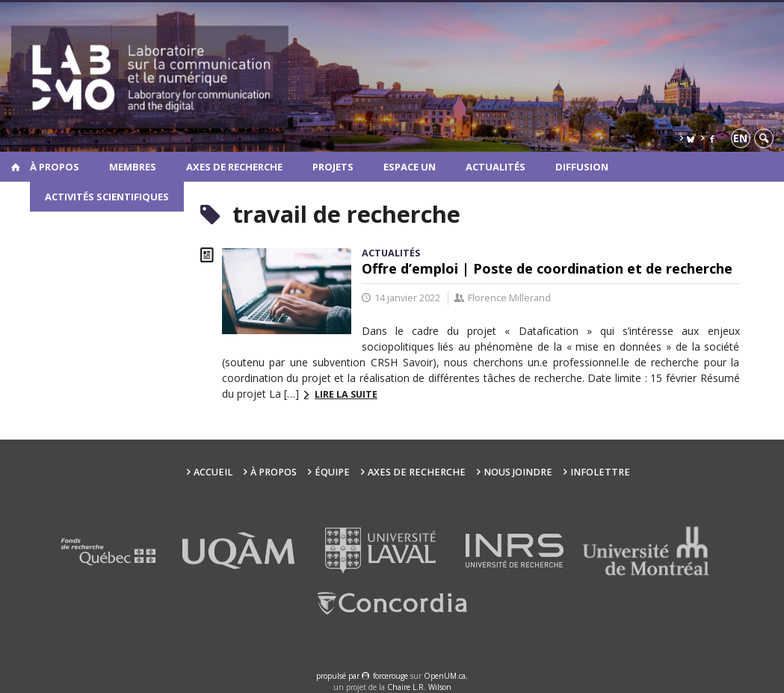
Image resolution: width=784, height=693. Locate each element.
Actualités (496, 167)
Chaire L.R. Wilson (419, 687)
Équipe (332, 472)
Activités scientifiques (107, 197)
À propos (55, 167)
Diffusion (582, 167)
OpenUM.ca (445, 676)
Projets (333, 167)
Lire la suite (346, 394)
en (740, 138)
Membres (133, 167)
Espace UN (410, 167)
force (391, 676)
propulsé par (339, 676)
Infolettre (600, 472)
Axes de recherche (234, 167)
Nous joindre (518, 472)
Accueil (213, 472)
